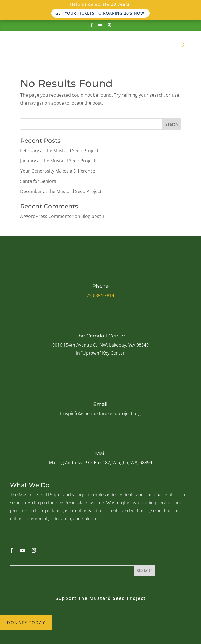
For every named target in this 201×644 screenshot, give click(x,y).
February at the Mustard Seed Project (59, 151)
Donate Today (26, 622)
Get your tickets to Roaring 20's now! (100, 13)
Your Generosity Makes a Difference (58, 171)
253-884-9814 (100, 295)
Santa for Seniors (38, 181)
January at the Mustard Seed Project (58, 161)
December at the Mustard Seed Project (61, 191)
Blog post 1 (93, 216)
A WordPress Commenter (47, 216)
